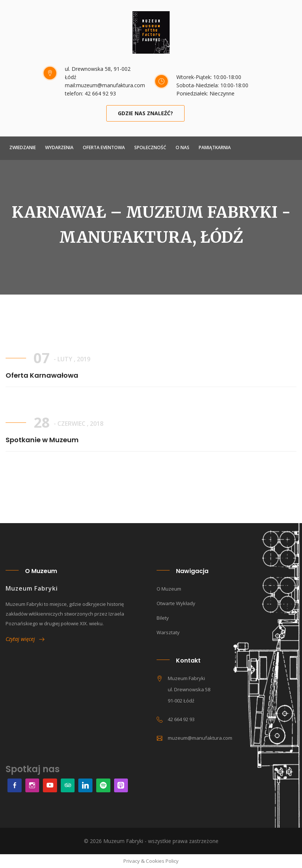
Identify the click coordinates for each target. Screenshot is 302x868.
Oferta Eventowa (104, 147)
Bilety (163, 618)
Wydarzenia (59, 147)
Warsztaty (168, 632)
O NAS (183, 147)
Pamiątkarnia (215, 147)
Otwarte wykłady (176, 603)
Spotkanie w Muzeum (42, 440)
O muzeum (169, 589)
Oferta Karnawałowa (42, 375)
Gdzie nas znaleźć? (145, 113)
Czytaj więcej (25, 639)
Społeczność (150, 147)
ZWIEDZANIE (23, 147)
